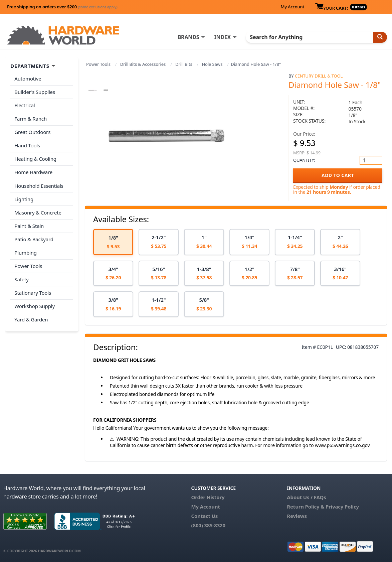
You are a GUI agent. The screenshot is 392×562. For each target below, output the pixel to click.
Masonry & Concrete (38, 210)
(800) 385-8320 (208, 525)
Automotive (28, 79)
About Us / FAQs (306, 497)
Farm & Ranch (31, 118)
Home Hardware (33, 171)
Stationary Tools (33, 290)
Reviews (297, 516)
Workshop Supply (35, 303)
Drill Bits (184, 64)
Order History (208, 497)
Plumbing (25, 250)
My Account (292, 7)
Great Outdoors (32, 131)
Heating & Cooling (35, 158)
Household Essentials (39, 184)
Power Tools (98, 64)
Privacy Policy (342, 507)
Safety (21, 276)
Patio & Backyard (34, 237)
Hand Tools (27, 144)
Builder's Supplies (35, 92)
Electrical (25, 105)
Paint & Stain (29, 224)
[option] (113, 242)
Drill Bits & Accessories (143, 64)
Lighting (24, 197)
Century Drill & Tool (319, 76)
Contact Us (205, 516)
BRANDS (189, 37)
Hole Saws (212, 64)
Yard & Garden (31, 316)
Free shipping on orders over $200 (62, 7)
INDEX (223, 37)
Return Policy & (306, 507)
